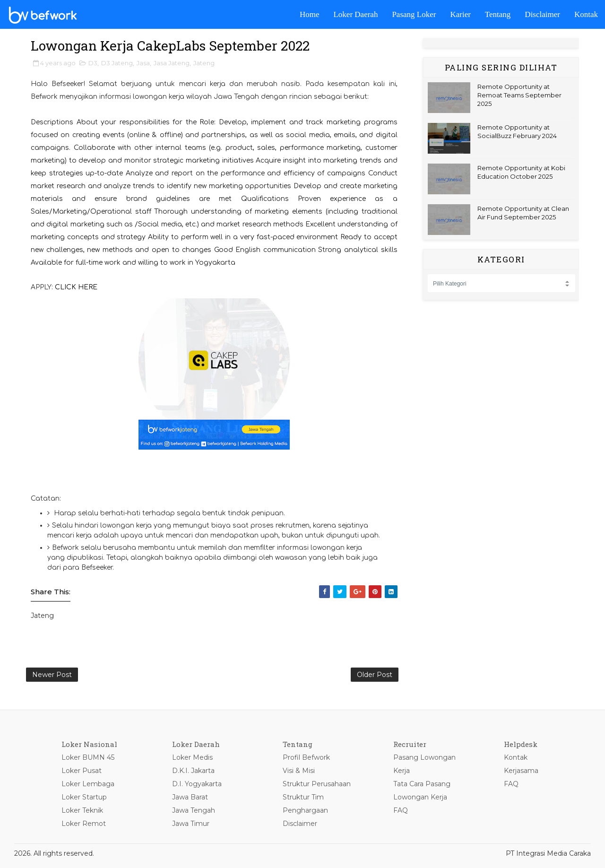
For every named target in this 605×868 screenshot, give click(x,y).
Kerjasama (521, 771)
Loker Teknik (82, 810)
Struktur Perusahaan (317, 784)
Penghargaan (305, 810)
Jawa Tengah (194, 810)
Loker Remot (84, 824)
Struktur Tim (303, 797)
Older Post (375, 675)
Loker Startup (84, 797)
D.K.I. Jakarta (193, 771)
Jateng (204, 63)
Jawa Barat (190, 797)
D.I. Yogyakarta (197, 784)
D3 (93, 63)
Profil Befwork (306, 757)
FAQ (401, 810)
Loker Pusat (82, 771)
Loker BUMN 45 (88, 757)
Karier (460, 14)
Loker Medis (192, 757)
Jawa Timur (191, 824)
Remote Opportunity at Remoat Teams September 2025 (519, 95)
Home (310, 14)
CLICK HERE (76, 287)
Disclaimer (542, 14)
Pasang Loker (414, 14)
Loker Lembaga (88, 784)
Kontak (586, 14)
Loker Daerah (355, 14)
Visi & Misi (299, 771)
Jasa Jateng (172, 63)
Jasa (143, 63)
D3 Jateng (117, 63)
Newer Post (52, 675)
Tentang (498, 14)
